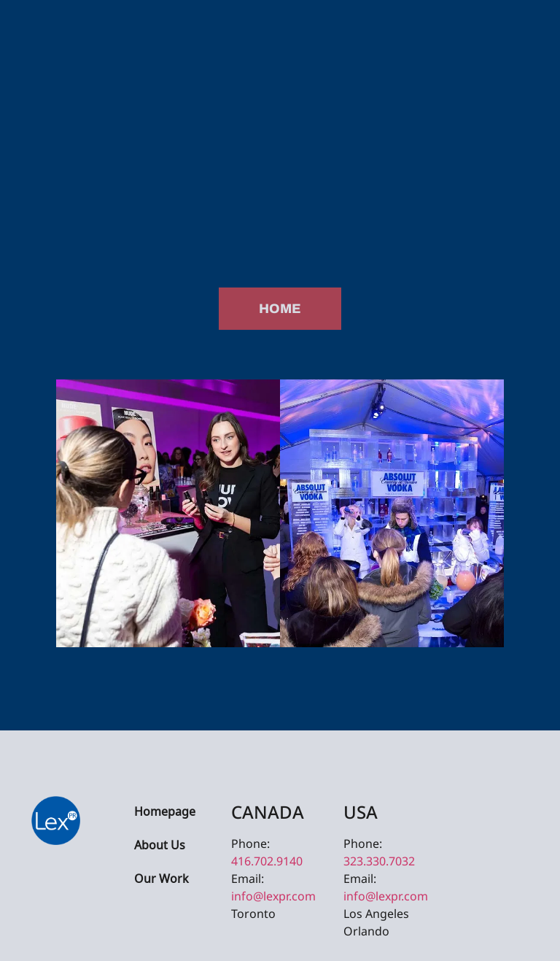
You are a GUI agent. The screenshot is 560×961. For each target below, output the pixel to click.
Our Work (162, 880)
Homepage (165, 813)
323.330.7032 (379, 861)
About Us (160, 846)
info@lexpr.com (273, 896)
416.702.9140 (267, 861)
